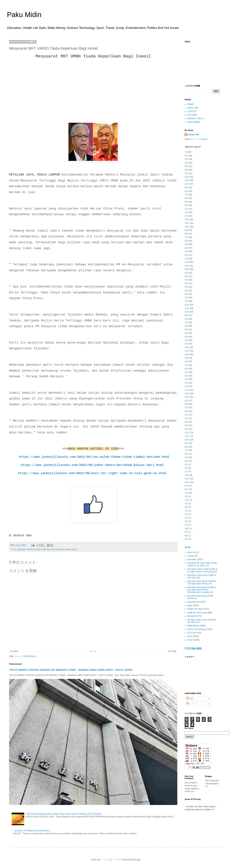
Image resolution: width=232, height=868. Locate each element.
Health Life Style (34, 549)
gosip (190, 605)
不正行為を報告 (193, 648)
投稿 (190, 698)
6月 (186, 156)
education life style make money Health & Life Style (202, 564)
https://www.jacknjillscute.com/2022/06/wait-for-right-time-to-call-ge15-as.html (92, 473)
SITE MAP (192, 115)
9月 (186, 188)
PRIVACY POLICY (196, 119)
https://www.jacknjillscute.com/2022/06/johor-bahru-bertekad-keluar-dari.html (92, 465)
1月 (186, 173)
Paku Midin (24, 15)
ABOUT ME (193, 108)
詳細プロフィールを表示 (196, 139)
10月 (187, 184)
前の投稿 (172, 651)
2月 (186, 170)
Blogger (137, 860)
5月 (186, 159)
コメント (192, 704)
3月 (186, 166)
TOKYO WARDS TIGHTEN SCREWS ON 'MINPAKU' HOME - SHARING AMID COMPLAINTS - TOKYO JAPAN (71, 670)
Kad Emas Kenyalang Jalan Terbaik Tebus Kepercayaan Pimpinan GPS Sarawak (63, 814)
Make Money (65, 549)
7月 (186, 152)
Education (21, 549)
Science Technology (197, 629)
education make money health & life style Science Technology (202, 570)
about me (192, 552)
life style (191, 616)
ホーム (93, 651)
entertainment (194, 602)
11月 (187, 180)
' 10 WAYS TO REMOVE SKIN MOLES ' (32, 831)
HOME (190, 104)
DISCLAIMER (194, 122)
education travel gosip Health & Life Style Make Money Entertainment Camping (202, 590)
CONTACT (192, 111)
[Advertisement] (93, 86)
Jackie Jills (194, 135)
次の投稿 (14, 651)
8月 (186, 191)
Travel (74, 549)
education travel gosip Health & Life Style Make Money (202, 582)
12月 (187, 177)
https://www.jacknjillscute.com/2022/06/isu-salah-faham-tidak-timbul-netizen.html (94, 457)
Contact (191, 556)
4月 (186, 163)
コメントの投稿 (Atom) (25, 656)
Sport (190, 636)
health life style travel (50, 549)
